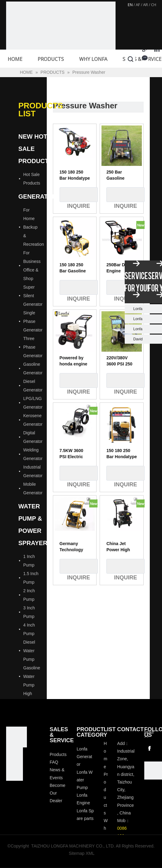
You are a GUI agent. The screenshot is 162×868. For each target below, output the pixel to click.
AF (138, 5)
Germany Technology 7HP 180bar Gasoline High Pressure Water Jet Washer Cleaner (74, 547)
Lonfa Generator (85, 757)
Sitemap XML (82, 853)
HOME (15, 59)
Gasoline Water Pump (32, 676)
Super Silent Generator (33, 296)
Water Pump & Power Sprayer (33, 525)
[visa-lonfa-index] (15, 756)
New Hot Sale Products (35, 149)
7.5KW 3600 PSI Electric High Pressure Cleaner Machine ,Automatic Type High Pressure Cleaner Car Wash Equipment (74, 454)
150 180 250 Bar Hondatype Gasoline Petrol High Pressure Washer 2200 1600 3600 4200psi (75, 175)
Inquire (79, 195)
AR (145, 5)
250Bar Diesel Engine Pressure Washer (120, 268)
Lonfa (138, 309)
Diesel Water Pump (29, 651)
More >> (149, 734)
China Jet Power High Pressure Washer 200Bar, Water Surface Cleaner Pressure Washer (120, 547)
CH (154, 5)
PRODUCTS (51, 59)
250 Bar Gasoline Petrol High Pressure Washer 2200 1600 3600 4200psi (119, 175)
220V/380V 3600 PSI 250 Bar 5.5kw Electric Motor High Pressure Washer (121, 361)
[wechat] (153, 770)
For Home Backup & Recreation (34, 227)
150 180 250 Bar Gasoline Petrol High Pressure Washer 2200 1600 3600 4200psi (73, 268)
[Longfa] (17, 737)
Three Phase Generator (33, 347)
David (138, 339)
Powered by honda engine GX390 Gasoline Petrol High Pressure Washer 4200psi (74, 361)
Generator (38, 196)
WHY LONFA (93, 59)
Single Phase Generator (33, 321)
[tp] (15, 772)
